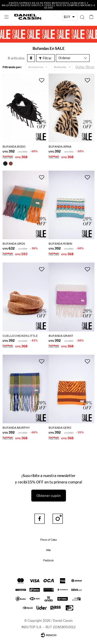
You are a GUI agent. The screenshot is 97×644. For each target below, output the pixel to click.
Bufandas (60, 67)
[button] (82, 17)
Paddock (48, 560)
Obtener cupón (49, 496)
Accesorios (36, 67)
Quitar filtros (85, 67)
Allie (48, 550)
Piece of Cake (49, 540)
